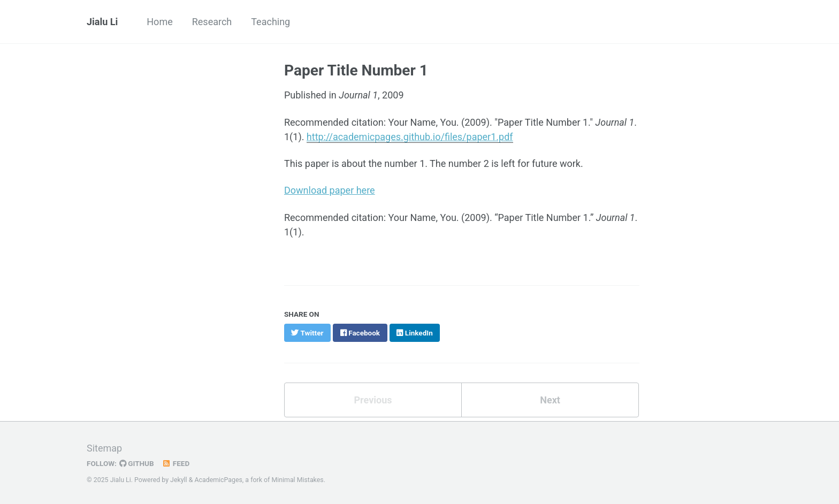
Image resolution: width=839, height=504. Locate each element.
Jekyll (179, 480)
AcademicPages (218, 480)
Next (550, 400)
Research (212, 22)
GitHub (137, 463)
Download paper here (330, 190)
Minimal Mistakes (297, 480)
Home (159, 22)
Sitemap (104, 448)
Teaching (270, 22)
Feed (176, 463)
